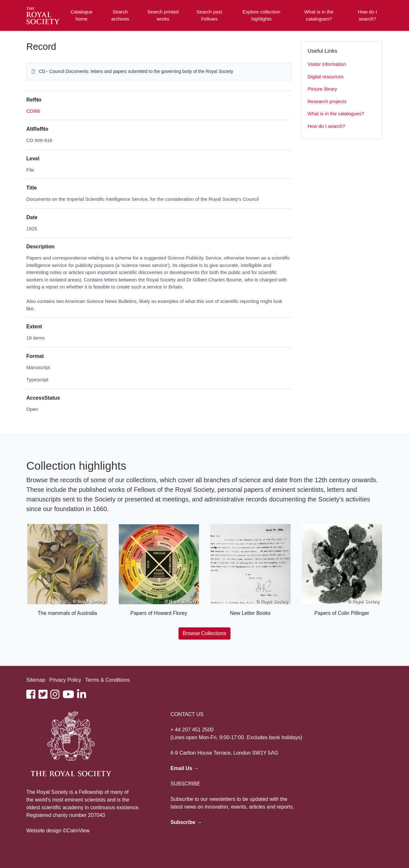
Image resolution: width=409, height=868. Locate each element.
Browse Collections (204, 633)
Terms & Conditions (107, 680)
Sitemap (36, 680)
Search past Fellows (209, 15)
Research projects (327, 101)
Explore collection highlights (262, 15)
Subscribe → (186, 822)
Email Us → (185, 768)
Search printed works (163, 15)
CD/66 (33, 111)
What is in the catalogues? (319, 15)
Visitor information (327, 64)
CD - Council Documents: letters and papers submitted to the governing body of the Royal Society (136, 71)
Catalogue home (82, 15)
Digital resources (326, 77)
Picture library (322, 89)
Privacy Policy (65, 680)
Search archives (120, 15)
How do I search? (367, 15)
